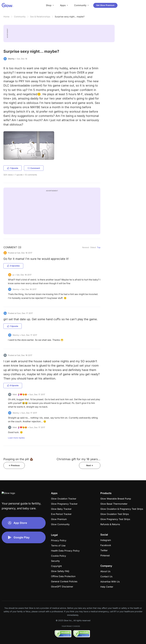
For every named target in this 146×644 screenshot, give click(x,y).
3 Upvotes (13, 266)
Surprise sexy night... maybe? (70, 17)
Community (20, 17)
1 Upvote (13, 168)
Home (6, 17)
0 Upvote (13, 385)
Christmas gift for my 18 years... (78, 459)
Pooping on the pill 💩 (18, 459)
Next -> (90, 465)
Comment (34, 168)
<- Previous (14, 465)
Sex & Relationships (40, 17)
